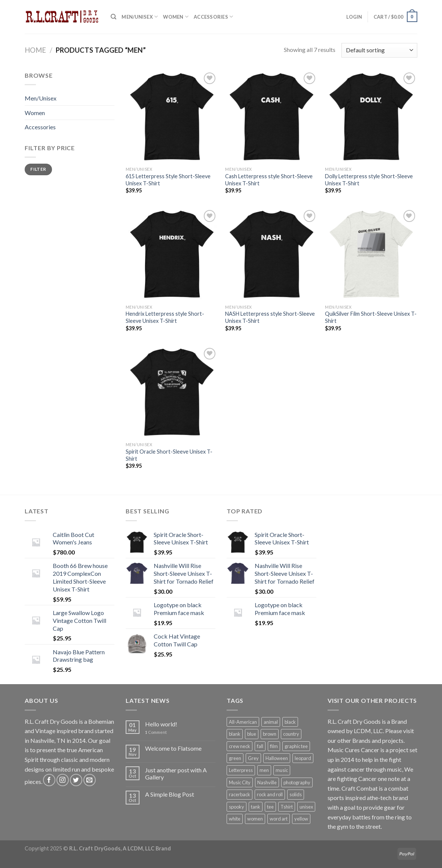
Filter (38, 169)
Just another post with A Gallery (176, 773)
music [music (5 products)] (282, 770)
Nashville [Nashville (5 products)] (267, 782)
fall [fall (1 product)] (260, 746)
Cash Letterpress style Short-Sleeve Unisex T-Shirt (269, 180)
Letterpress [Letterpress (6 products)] (241, 770)
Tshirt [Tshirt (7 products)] (287, 807)
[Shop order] (379, 50)
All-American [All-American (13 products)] (243, 722)
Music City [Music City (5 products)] (240, 782)
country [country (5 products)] (291, 734)
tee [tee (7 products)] (270, 807)
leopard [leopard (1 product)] (303, 758)
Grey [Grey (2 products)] (253, 758)
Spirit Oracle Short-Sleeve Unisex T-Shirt (169, 455)
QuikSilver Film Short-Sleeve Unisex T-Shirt (371, 317)
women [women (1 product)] (255, 819)
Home (35, 50)
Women (176, 17)
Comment (156, 732)
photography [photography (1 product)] (297, 782)
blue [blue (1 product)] (252, 734)
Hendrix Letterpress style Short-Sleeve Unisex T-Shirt (165, 317)
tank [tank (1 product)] (256, 807)
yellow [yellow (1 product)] (301, 819)
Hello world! (161, 724)
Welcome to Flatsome (173, 748)
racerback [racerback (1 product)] (240, 794)
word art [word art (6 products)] (279, 819)
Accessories (213, 17)
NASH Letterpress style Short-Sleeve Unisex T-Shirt (270, 317)
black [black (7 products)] (290, 722)
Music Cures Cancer (353, 750)
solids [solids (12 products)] (296, 794)
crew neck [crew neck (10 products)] (240, 746)
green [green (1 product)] (235, 758)
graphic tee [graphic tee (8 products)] (296, 746)
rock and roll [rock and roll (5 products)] (270, 794)
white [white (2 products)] (235, 819)
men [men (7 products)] (264, 770)
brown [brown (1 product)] (270, 734)
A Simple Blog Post (170, 794)
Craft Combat (360, 788)
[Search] (113, 17)
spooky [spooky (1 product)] (237, 807)
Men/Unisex (140, 17)
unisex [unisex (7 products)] (306, 807)
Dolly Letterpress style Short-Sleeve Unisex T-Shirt (369, 180)
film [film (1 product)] (274, 746)
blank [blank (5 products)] (235, 734)
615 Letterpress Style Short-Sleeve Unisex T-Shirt (168, 180)
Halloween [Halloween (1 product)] (277, 758)
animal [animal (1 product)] (271, 722)
